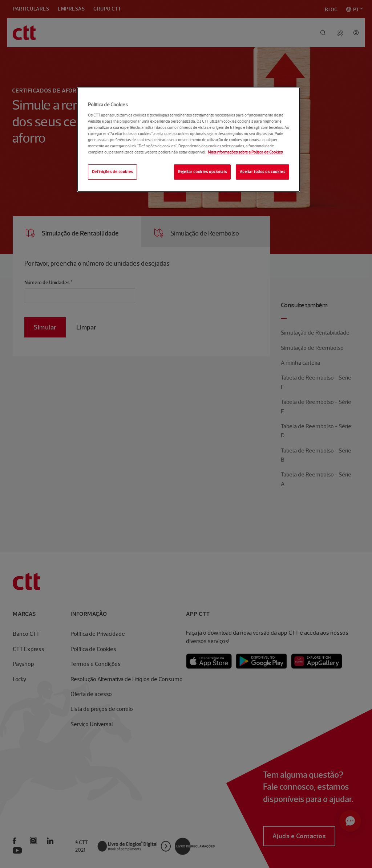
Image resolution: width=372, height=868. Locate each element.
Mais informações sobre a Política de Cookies (245, 152)
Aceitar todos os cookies (263, 172)
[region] (189, 139)
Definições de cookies (112, 172)
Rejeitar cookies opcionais (202, 172)
